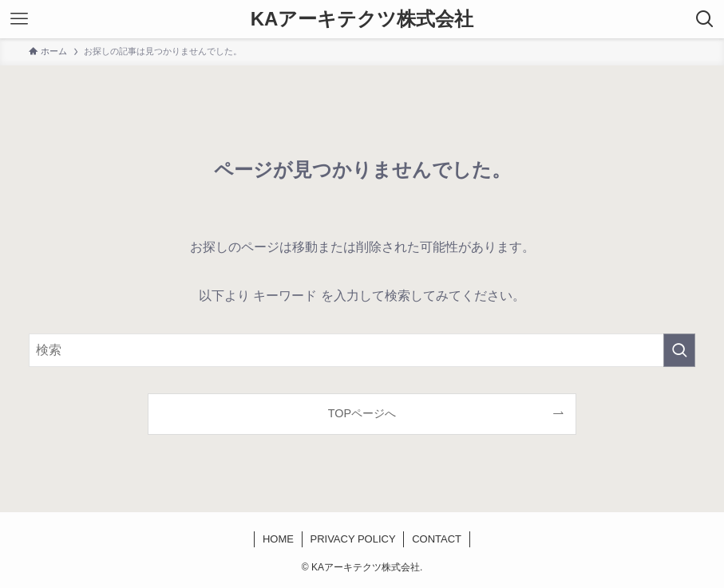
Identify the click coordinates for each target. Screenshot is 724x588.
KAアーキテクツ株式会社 (362, 19)
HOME (278, 539)
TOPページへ (362, 413)
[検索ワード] (362, 350)
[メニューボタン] (19, 19)
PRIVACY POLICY (352, 539)
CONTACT (437, 539)
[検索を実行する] (679, 350)
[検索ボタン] (705, 19)
